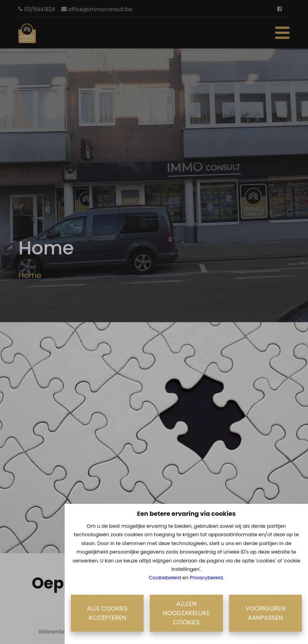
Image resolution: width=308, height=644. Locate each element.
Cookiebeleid (165, 578)
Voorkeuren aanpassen (265, 613)
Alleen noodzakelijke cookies (186, 613)
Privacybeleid (206, 578)
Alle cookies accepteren (107, 613)
